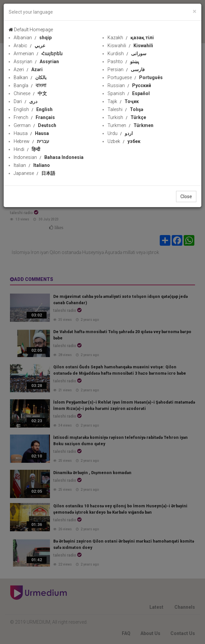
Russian (129, 85)
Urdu (120, 133)
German (35, 125)
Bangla (30, 85)
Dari (25, 101)
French (34, 117)
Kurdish (127, 54)
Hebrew (31, 141)
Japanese (34, 173)
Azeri (28, 69)
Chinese (30, 93)
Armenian (38, 54)
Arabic (29, 46)
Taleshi (125, 109)
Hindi (27, 149)
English (33, 109)
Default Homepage (31, 30)
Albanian (33, 38)
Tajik (123, 101)
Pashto (123, 62)
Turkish (127, 117)
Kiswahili (130, 46)
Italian (32, 165)
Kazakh (131, 38)
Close (186, 196)
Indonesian (49, 157)
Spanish (129, 93)
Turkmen (130, 125)
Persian (126, 69)
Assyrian (36, 62)
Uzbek (124, 141)
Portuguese (135, 77)
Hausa (31, 133)
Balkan (30, 77)
